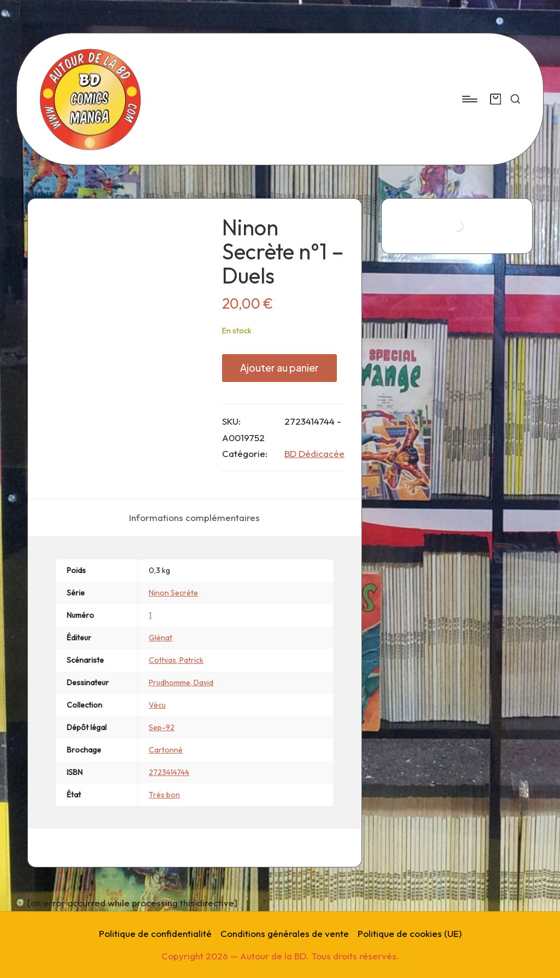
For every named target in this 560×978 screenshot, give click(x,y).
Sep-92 (162, 727)
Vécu (157, 705)
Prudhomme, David (181, 682)
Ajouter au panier (279, 368)
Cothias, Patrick (176, 660)
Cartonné (166, 750)
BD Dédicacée (314, 453)
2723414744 (169, 772)
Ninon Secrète (173, 593)
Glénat (161, 638)
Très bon (164, 795)
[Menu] (469, 99)
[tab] (194, 518)
